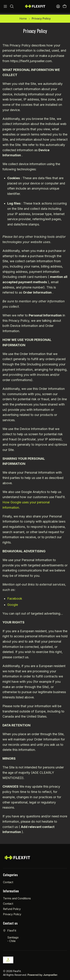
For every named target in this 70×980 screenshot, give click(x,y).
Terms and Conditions (17, 897)
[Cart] (65, 7)
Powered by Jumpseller (42, 973)
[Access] (58, 7)
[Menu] (5, 7)
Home (23, 17)
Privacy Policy (12, 913)
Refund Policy (12, 907)
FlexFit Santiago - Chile (11, 934)
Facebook (15, 597)
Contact (8, 881)
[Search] (12, 7)
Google (13, 603)
